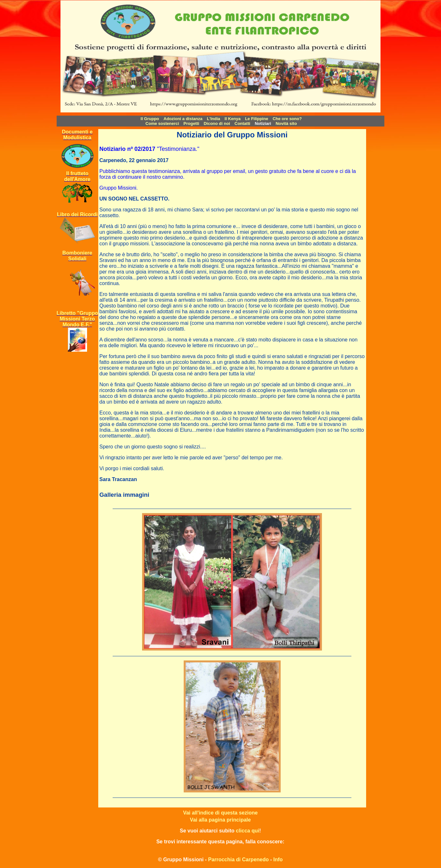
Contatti (242, 123)
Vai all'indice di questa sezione (220, 813)
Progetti (191, 123)
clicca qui (248, 831)
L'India (213, 119)
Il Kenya (233, 119)
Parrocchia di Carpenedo (238, 860)
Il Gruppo (150, 119)
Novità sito (286, 123)
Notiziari (263, 123)
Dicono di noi (217, 123)
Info (278, 860)
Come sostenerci (162, 123)
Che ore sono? (287, 119)
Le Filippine (257, 119)
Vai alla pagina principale (220, 820)
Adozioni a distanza (183, 119)
